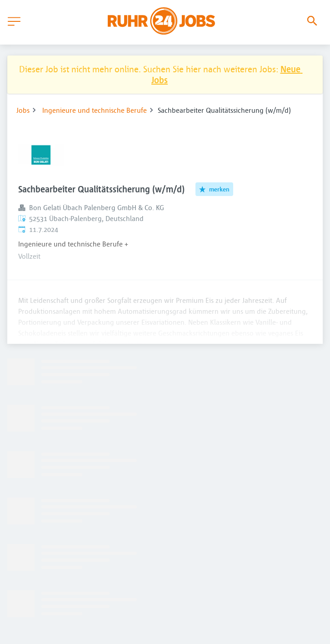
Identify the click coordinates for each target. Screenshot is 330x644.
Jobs (23, 110)
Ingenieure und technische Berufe (95, 110)
